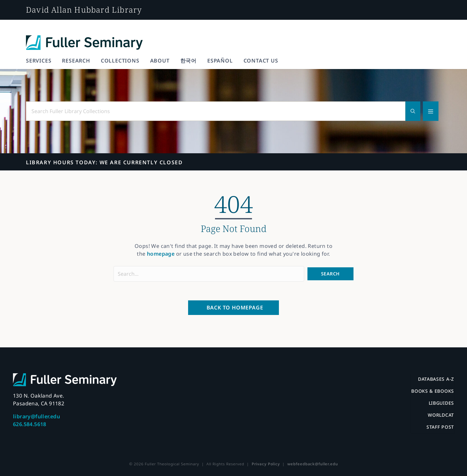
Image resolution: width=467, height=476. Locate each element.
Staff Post (440, 427)
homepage (161, 254)
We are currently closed (104, 162)
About (160, 61)
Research (76, 61)
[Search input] (209, 274)
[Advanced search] (431, 111)
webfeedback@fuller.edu (313, 464)
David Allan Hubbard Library (84, 10)
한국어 (188, 61)
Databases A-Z (436, 379)
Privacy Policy (266, 464)
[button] (330, 274)
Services (39, 61)
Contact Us (261, 61)
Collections (120, 61)
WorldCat (441, 415)
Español (220, 61)
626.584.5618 (30, 424)
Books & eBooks (433, 391)
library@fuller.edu (36, 416)
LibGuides (441, 403)
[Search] (413, 111)
